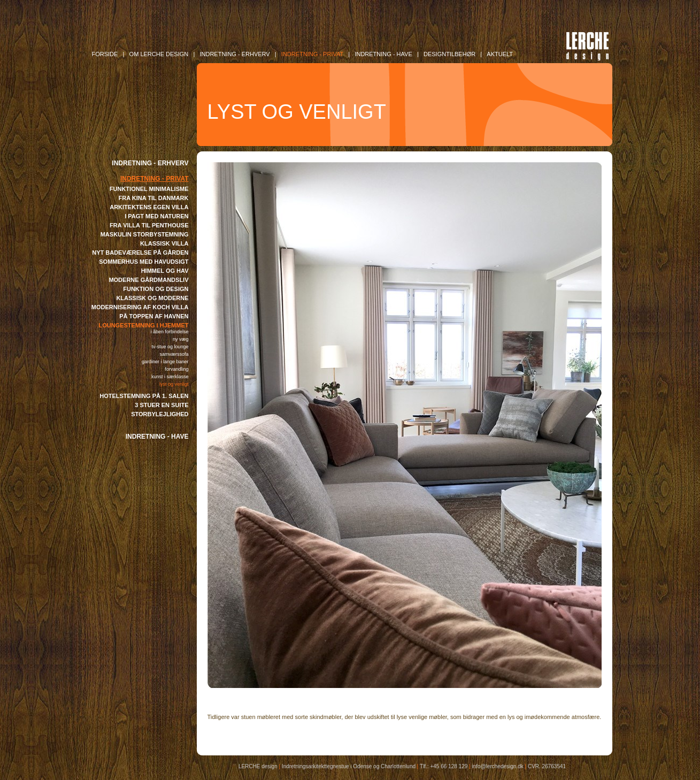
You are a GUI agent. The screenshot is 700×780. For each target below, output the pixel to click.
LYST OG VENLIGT (174, 384)
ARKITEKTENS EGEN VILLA (149, 207)
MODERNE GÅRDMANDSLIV (148, 280)
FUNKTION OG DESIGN (156, 289)
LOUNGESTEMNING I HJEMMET (143, 325)
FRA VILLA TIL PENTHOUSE (149, 225)
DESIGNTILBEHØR (449, 54)
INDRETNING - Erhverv (234, 54)
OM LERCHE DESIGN (159, 54)
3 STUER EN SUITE (161, 405)
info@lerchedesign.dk (497, 766)
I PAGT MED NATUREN (156, 216)
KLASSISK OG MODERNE (152, 298)
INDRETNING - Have (383, 54)
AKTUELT (500, 54)
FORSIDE (105, 54)
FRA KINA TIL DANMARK (154, 198)
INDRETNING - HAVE (157, 437)
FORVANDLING (176, 369)
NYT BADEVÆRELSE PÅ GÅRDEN (140, 253)
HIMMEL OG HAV (165, 271)
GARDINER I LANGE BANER (165, 362)
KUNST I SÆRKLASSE (170, 377)
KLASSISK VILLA (164, 243)
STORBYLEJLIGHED (160, 414)
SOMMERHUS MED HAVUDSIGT (144, 262)
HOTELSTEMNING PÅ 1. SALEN (144, 396)
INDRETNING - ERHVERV (150, 163)
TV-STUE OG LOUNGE (170, 347)
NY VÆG (181, 339)
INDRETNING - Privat (312, 54)
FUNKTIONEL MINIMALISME (149, 189)
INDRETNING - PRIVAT (155, 179)
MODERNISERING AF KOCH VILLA (140, 307)
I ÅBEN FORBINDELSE (169, 332)
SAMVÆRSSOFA (174, 354)
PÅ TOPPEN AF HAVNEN (154, 316)
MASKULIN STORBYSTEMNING (145, 234)
